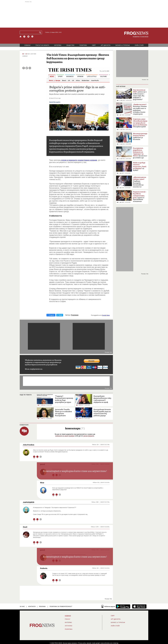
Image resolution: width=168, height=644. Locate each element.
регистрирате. (89, 436)
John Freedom (29, 445)
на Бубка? (140, 167)
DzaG (25, 527)
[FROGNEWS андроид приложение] (123, 606)
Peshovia (44, 568)
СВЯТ (94, 45)
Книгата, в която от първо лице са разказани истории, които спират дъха (140, 109)
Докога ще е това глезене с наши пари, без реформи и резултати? (140, 95)
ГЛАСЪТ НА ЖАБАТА (42, 45)
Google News (106, 315)
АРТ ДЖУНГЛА (106, 45)
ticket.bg (116, 643)
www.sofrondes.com (107, 643)
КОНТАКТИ (32, 606)
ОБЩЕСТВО (70, 45)
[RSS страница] (32, 37)
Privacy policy (82, 643)
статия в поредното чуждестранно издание (79, 160)
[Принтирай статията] (30, 68)
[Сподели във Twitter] (27, 68)
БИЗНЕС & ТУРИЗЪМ (123, 45)
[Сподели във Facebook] (24, 68)
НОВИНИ (27, 45)
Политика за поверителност (61, 606)
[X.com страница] (28, 37)
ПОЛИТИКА (83, 45)
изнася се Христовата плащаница (140, 197)
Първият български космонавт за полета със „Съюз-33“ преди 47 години (139, 183)
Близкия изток (140, 123)
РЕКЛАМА (42, 606)
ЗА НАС (22, 606)
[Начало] (21, 37)
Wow (42, 483)
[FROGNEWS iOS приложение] (139, 606)
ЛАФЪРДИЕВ (29, 502)
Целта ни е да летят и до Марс (140, 154)
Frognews (75, 315)
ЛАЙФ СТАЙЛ (139, 45)
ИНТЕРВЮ (58, 45)
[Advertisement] (84, 14)
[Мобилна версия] (108, 606)
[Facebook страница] (24, 37)
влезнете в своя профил (65, 436)
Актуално (69, 626)
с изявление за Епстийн (140, 137)
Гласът (67, 619)
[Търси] (40, 32)
